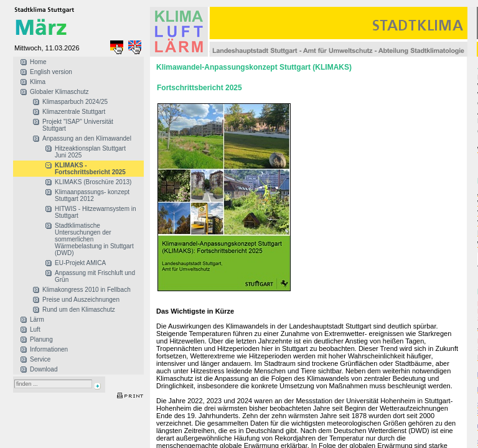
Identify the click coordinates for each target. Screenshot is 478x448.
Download (44, 369)
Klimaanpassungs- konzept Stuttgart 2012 (92, 195)
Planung (41, 339)
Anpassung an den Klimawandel (87, 138)
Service (40, 359)
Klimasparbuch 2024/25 (75, 102)
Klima (38, 82)
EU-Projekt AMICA (80, 263)
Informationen (49, 349)
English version (51, 72)
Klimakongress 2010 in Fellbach (87, 290)
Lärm (37, 320)
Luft (35, 329)
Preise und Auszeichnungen (81, 300)
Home (38, 62)
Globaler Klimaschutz (59, 92)
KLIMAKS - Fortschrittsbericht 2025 (90, 169)
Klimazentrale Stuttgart (74, 112)
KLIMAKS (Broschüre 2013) (93, 182)
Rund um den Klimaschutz (79, 310)
